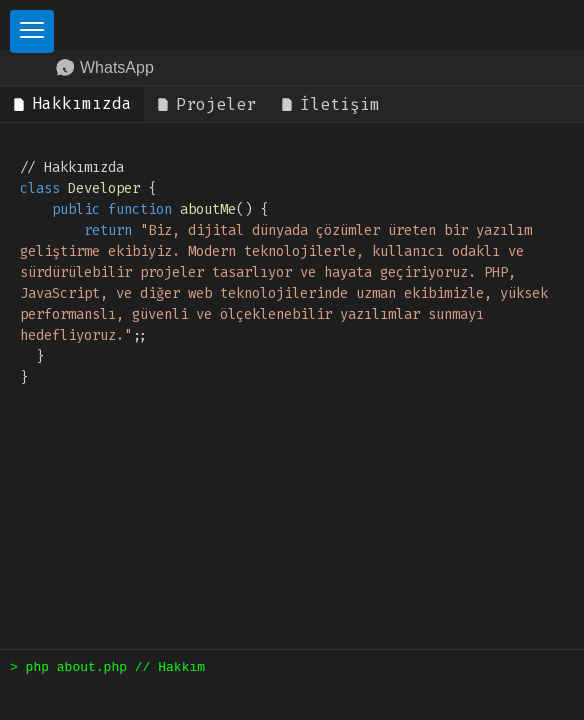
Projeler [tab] (206, 104)
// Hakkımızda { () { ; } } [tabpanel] (288, 272)
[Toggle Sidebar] (32, 31)
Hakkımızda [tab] (72, 103)
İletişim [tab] (330, 104)
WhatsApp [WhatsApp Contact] (105, 68)
